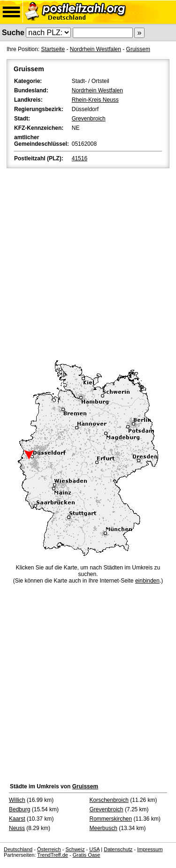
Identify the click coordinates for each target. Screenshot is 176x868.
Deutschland (18, 849)
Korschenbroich (109, 800)
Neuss (17, 828)
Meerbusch (103, 828)
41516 (80, 158)
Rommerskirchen (111, 819)
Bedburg (19, 809)
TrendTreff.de (53, 855)
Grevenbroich (89, 119)
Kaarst (17, 819)
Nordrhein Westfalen (96, 49)
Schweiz (75, 849)
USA (94, 849)
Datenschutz (118, 849)
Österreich (49, 849)
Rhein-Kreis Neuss (95, 100)
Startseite (53, 49)
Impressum (150, 849)
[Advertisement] (88, 263)
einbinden (147, 581)
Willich (17, 800)
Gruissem (138, 49)
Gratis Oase (87, 855)
